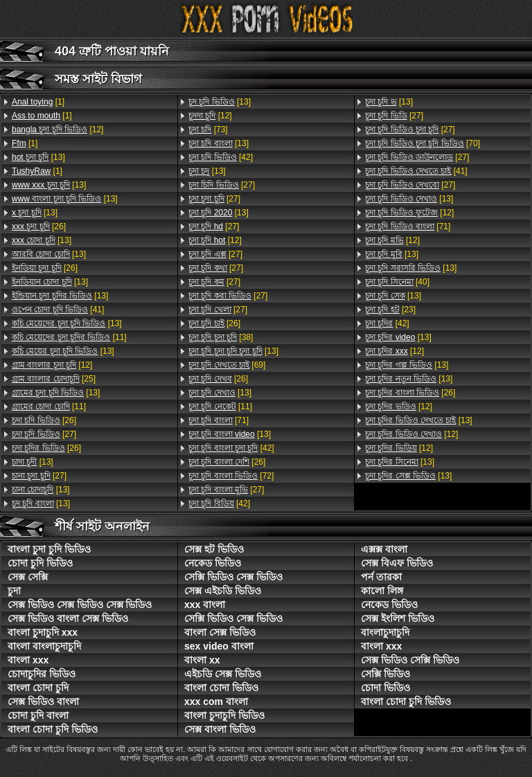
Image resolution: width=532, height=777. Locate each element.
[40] (397, 282)
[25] (54, 379)
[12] (57, 129)
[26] (39, 226)
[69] (227, 365)
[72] (231, 476)
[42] (221, 157)
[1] (38, 102)
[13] (38, 157)
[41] (58, 310)
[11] (69, 337)
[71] (219, 420)
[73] (208, 129)
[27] (44, 434)
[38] (221, 337)
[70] (423, 143)
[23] (390, 310)
